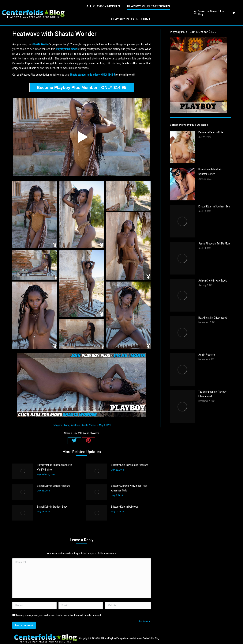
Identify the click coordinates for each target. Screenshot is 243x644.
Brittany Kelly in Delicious (125, 507)
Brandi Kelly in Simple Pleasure (54, 486)
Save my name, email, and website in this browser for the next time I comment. (58, 615)
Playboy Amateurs (72, 425)
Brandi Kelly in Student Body (52, 507)
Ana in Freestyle (207, 355)
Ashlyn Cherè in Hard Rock (213, 281)
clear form (143, 621)
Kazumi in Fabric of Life (211, 132)
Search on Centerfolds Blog (211, 13)
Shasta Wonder (89, 425)
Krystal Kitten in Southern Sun (214, 206)
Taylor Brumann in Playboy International (212, 394)
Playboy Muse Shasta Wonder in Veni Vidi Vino (54, 467)
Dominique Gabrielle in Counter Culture (210, 172)
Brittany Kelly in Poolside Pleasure (130, 465)
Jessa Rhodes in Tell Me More (214, 244)
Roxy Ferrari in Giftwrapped (213, 318)
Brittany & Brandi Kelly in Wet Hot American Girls (129, 488)
